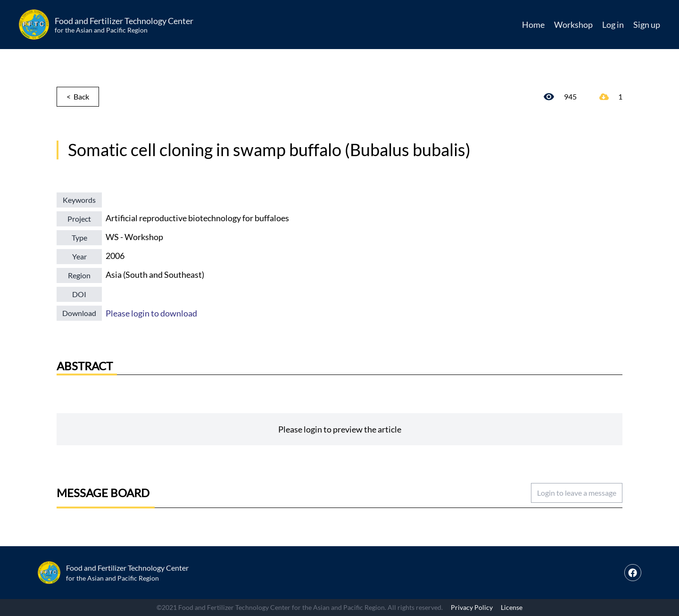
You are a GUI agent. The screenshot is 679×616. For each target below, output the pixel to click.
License (512, 607)
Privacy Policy (472, 607)
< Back (78, 96)
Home (533, 25)
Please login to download (151, 313)
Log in (613, 25)
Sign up (647, 25)
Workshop (573, 25)
